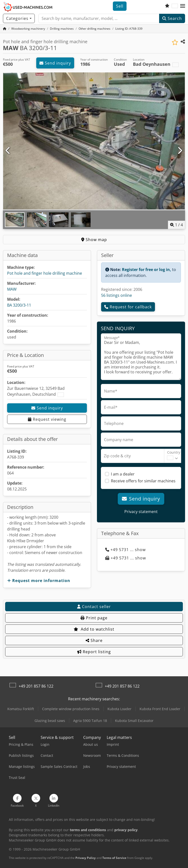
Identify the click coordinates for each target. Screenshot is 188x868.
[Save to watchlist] (175, 42)
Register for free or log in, (147, 270)
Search (172, 18)
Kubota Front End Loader (160, 709)
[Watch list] (167, 6)
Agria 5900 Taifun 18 (90, 721)
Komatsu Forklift (21, 709)
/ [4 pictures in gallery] (176, 225)
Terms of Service (114, 858)
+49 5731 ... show (125, 550)
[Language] (175, 6)
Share (94, 640)
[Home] (28, 29)
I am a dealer (123, 474)
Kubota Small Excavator (134, 721)
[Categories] (19, 18)
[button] (183, 6)
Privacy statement (141, 512)
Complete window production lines (71, 709)
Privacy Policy (86, 858)
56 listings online (117, 295)
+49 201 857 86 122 (36, 686)
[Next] (180, 151)
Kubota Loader (119, 709)
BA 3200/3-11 (19, 305)
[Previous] (8, 151)
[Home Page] (5, 29)
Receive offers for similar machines (143, 481)
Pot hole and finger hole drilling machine (45, 273)
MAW (12, 289)
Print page (94, 618)
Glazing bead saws (50, 721)
